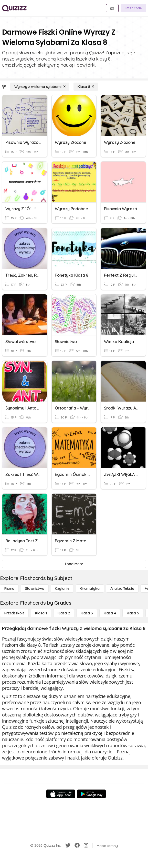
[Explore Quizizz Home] (14, 8)
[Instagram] (86, 845)
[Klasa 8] (86, 87)
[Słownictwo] (35, 588)
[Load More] (74, 564)
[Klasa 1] (41, 613)
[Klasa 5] (133, 613)
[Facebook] (77, 845)
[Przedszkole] (14, 613)
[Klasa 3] (87, 613)
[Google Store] (91, 794)
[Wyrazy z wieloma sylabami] (40, 87)
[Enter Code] (133, 8)
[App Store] (61, 794)
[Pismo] (9, 588)
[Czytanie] (62, 588)
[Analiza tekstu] (122, 588)
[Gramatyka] (90, 588)
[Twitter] (68, 845)
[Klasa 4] (110, 613)
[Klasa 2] (64, 613)
